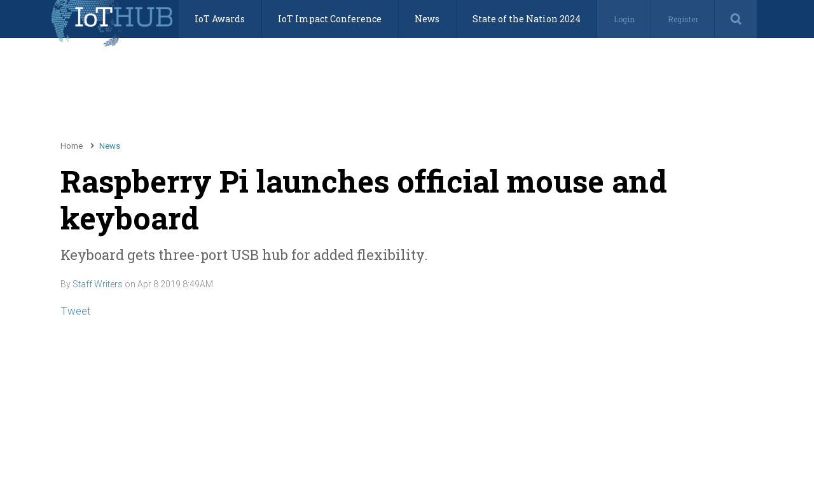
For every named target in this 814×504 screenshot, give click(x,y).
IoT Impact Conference (330, 19)
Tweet (76, 311)
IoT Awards (220, 19)
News (427, 19)
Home (72, 146)
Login (624, 19)
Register (683, 19)
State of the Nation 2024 (527, 19)
